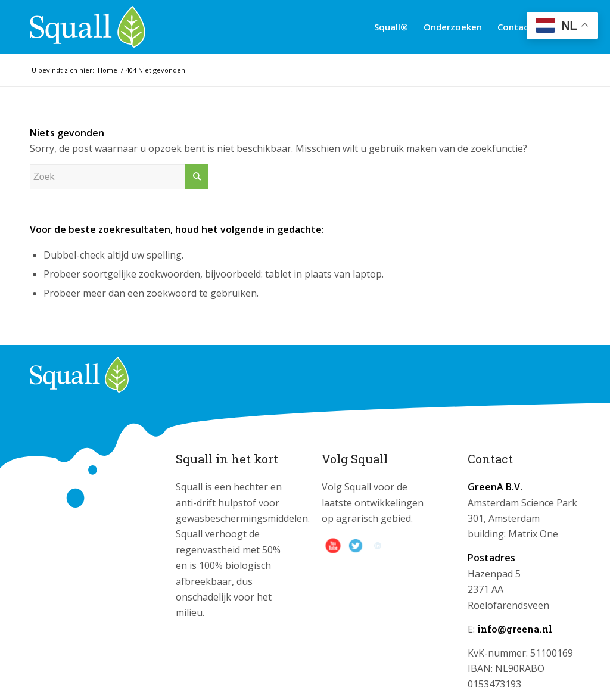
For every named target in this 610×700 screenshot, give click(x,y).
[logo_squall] (88, 27)
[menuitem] (391, 27)
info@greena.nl (515, 629)
